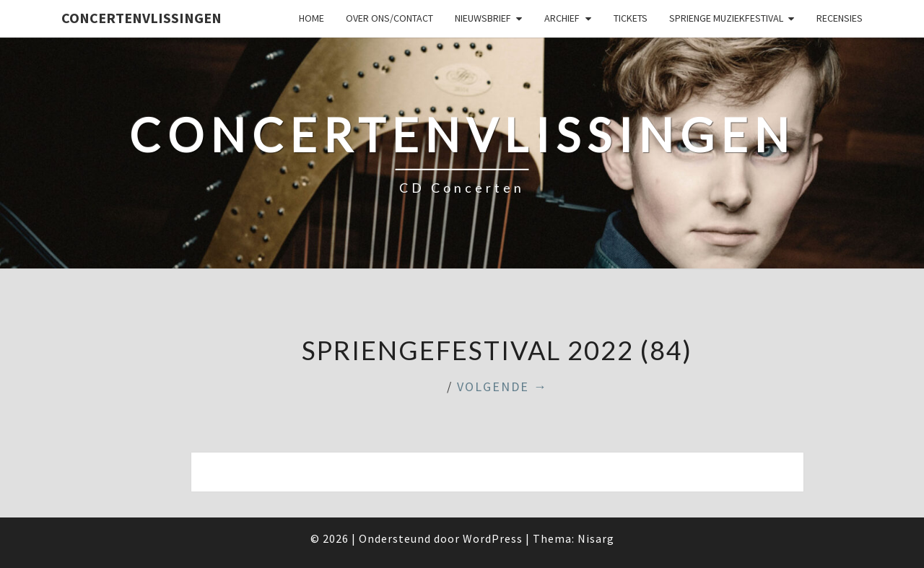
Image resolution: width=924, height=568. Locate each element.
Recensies (840, 18)
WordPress (493, 538)
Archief (562, 18)
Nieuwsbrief (483, 18)
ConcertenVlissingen (141, 18)
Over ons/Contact (389, 18)
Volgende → (502, 386)
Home (311, 18)
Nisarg (596, 538)
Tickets (631, 18)
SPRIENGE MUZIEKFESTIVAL (726, 18)
